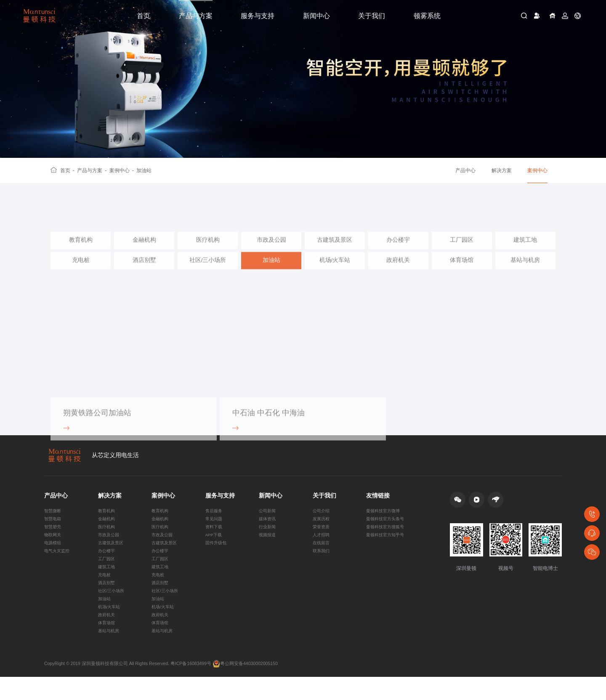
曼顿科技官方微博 (385, 520)
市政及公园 (271, 251)
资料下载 (215, 538)
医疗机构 (208, 251)
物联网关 (53, 547)
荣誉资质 (322, 538)
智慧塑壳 (53, 538)
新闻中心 (316, 16)
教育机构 (81, 251)
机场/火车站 (335, 271)
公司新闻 (268, 520)
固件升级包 (217, 556)
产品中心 (465, 170)
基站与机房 (525, 271)
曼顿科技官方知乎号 (387, 547)
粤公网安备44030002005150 (245, 687)
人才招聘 (322, 547)
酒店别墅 (144, 271)
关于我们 (372, 16)
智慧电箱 (53, 529)
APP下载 (214, 547)
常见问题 (215, 529)
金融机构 (144, 251)
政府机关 (398, 271)
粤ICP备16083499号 (191, 687)
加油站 (144, 170)
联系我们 (322, 564)
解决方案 (502, 170)
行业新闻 (268, 538)
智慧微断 (53, 520)
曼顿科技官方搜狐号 (387, 538)
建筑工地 (525, 251)
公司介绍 (322, 520)
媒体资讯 (268, 529)
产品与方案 (196, 16)
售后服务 (215, 520)
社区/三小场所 (208, 271)
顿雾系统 (427, 16)
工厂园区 (462, 251)
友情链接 (378, 505)
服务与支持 (258, 16)
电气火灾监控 (58, 564)
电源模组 (53, 556)
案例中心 (122, 170)
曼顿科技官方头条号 (387, 529)
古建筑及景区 (335, 251)
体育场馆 (462, 271)
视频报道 (268, 547)
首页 (144, 16)
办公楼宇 (398, 251)
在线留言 (322, 556)
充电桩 (81, 271)
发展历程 (322, 529)
